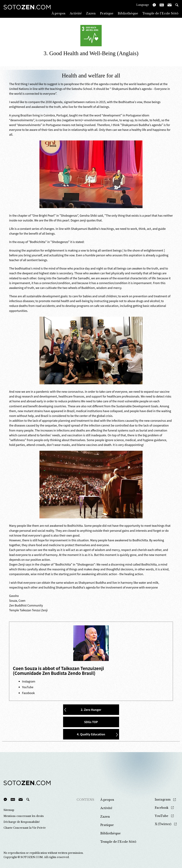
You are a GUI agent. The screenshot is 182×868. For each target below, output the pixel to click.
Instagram (29, 681)
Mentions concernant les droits (24, 816)
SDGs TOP (91, 722)
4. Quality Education (91, 734)
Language (143, 5)
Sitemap (9, 810)
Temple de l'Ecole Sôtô (160, 13)
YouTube (28, 687)
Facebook (28, 693)
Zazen (91, 13)
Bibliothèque (128, 13)
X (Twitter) (163, 824)
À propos (58, 13)
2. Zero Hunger (91, 710)
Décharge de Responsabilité (22, 822)
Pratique (107, 13)
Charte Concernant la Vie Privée (25, 828)
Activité (76, 13)
